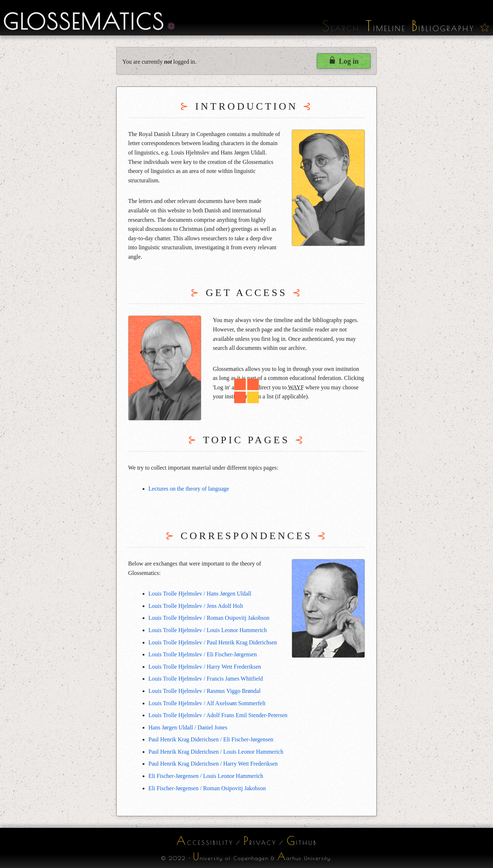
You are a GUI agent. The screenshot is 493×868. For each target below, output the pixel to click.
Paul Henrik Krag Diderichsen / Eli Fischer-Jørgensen (211, 739)
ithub (302, 841)
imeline (386, 28)
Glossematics (84, 21)
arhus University (304, 856)
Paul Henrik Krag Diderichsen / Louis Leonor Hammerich (216, 752)
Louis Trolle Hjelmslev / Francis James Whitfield (206, 679)
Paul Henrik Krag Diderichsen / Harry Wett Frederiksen (213, 764)
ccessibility (205, 841)
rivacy (260, 841)
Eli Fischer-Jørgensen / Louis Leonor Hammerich (206, 776)
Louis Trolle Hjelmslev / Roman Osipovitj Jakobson (209, 618)
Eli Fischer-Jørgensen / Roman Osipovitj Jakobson (207, 788)
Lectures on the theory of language (189, 489)
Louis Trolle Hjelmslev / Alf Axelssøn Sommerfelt (207, 703)
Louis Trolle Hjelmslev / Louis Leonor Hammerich (208, 630)
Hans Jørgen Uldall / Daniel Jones (188, 727)
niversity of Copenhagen (231, 856)
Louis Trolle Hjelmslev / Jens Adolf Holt (196, 606)
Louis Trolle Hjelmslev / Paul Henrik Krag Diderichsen (213, 642)
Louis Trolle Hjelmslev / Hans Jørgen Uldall (200, 594)
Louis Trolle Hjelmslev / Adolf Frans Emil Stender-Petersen (218, 715)
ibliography (443, 28)
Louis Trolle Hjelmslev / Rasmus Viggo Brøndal (205, 691)
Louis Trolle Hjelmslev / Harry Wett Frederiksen (205, 667)
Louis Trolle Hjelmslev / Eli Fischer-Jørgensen (203, 654)
